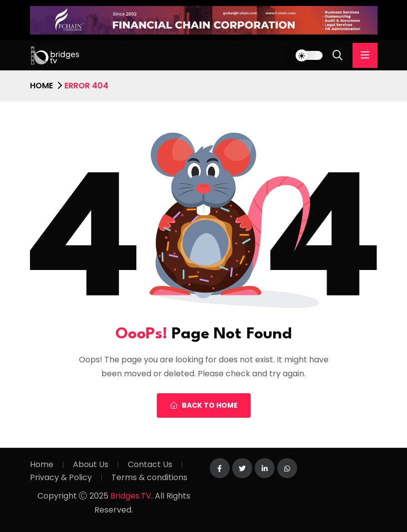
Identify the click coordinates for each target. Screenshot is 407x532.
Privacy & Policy (61, 477)
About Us (91, 464)
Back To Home (204, 405)
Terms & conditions (149, 477)
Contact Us (150, 464)
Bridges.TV (131, 496)
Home (41, 86)
